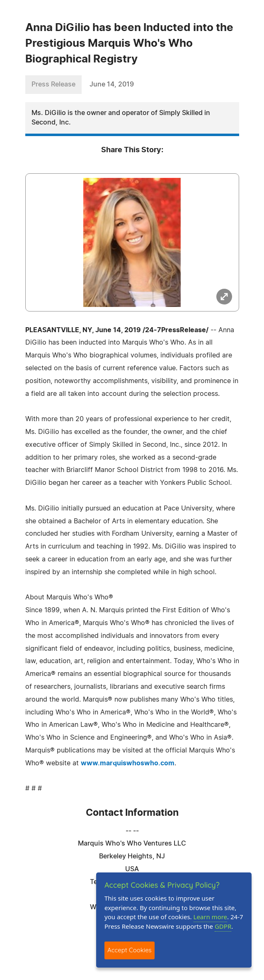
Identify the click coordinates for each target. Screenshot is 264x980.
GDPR (223, 926)
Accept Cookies (130, 950)
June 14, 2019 (112, 84)
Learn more (211, 917)
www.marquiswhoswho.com (128, 763)
